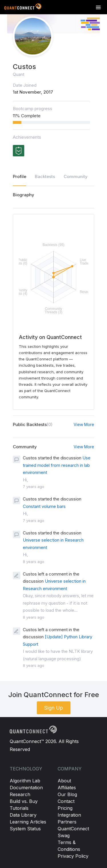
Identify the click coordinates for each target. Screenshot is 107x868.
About (64, 781)
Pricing (65, 808)
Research (20, 794)
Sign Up (54, 708)
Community (76, 176)
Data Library (23, 815)
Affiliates (67, 788)
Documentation (26, 788)
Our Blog (67, 794)
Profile (20, 176)
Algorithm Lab (25, 781)
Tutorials (19, 808)
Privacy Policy (73, 856)
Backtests (45, 176)
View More (84, 424)
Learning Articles (28, 822)
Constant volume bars (44, 506)
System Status (25, 829)
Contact (66, 801)
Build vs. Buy (24, 801)
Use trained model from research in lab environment (57, 465)
